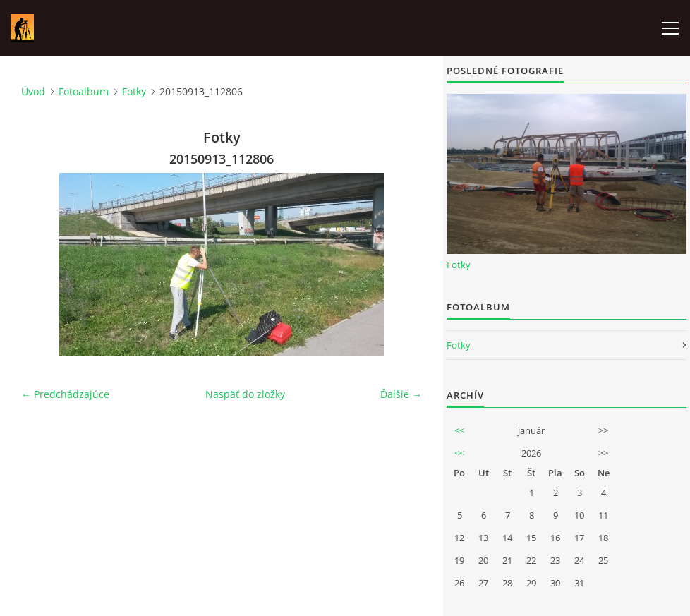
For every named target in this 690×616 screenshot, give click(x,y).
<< (459, 430)
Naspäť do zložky (245, 394)
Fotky (134, 91)
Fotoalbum (84, 91)
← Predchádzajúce (65, 394)
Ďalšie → (401, 394)
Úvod (33, 91)
